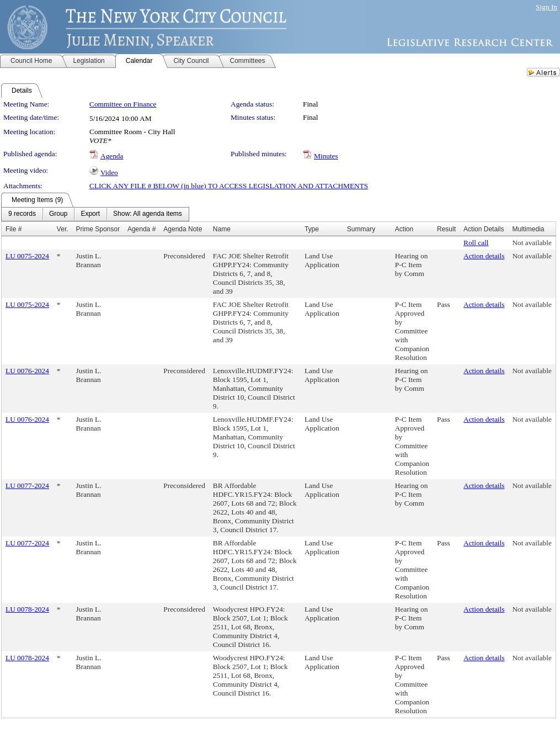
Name (222, 229)
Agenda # (142, 229)
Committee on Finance (123, 104)
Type (312, 229)
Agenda (112, 156)
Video (109, 173)
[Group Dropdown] (58, 214)
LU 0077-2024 (27, 486)
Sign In (546, 7)
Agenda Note (183, 229)
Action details (484, 256)
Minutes (326, 156)
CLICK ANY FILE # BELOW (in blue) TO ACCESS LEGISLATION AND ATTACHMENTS (229, 186)
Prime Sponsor (98, 229)
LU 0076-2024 (27, 371)
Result (446, 229)
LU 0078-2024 (27, 609)
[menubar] (95, 214)
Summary (361, 229)
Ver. (63, 229)
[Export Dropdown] (90, 214)
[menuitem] (22, 214)
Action (404, 229)
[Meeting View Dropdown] (148, 214)
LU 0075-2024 (27, 256)
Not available (532, 243)
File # (14, 229)
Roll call (476, 243)
